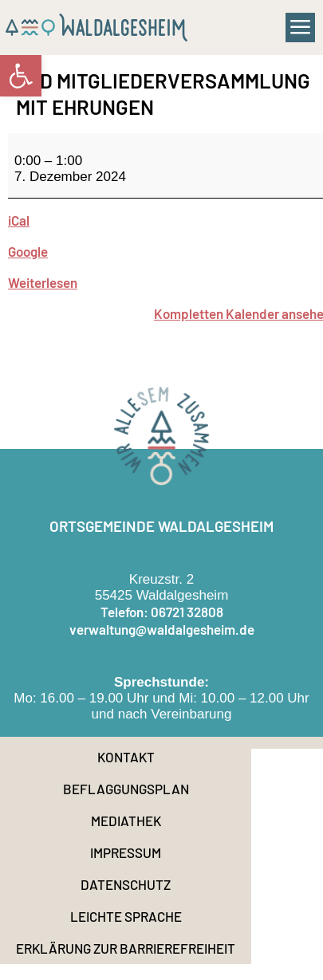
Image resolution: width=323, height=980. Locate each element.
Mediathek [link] (126, 821)
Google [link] (28, 251)
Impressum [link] (126, 852)
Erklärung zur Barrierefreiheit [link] (126, 948)
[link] (21, 76)
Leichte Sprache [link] (126, 916)
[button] (301, 28)
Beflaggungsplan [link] (126, 789)
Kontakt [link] (126, 757)
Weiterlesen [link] (43, 282)
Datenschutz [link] (126, 884)
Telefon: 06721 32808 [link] (162, 612)
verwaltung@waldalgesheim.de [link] (162, 629)
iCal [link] (19, 220)
